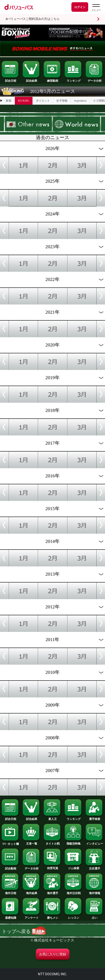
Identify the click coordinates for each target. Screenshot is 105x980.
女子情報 (62, 101)
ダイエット (43, 101)
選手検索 (94, 818)
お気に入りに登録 (53, 954)
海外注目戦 (73, 892)
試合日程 (10, 79)
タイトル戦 (52, 842)
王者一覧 (31, 842)
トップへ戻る (24, 931)
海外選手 (52, 892)
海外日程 (10, 892)
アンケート (31, 916)
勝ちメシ (52, 916)
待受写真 (52, 867)
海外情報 (94, 892)
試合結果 (31, 79)
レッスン (73, 916)
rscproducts (80, 101)
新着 (9, 101)
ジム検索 (73, 867)
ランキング (73, 79)
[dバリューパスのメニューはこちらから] (96, 8)
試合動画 (10, 867)
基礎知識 (10, 916)
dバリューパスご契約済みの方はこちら (33, 19)
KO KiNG (24, 101)
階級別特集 (73, 842)
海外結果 (31, 892)
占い (94, 916)
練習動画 (52, 79)
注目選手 (94, 867)
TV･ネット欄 (10, 843)
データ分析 (94, 79)
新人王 (52, 818)
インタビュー (94, 842)
